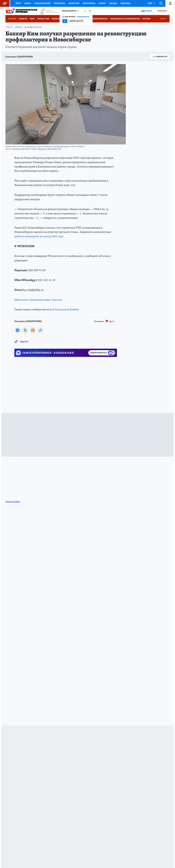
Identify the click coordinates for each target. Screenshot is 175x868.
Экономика (89, 3)
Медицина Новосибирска (95, 19)
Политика (59, 3)
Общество (74, 3)
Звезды (113, 3)
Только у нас (43, 19)
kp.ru (112, 321)
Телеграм (61, 309)
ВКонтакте (21, 300)
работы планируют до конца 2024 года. (39, 236)
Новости (23, 19)
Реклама (162, 11)
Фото (18, 3)
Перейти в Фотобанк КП (49, 149)
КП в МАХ (146, 19)
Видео (28, 3)
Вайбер (74, 309)
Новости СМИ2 (13, 502)
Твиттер (57, 300)
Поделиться (160, 57)
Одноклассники (40, 300)
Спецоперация (42, 3)
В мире (102, 3)
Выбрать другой (76, 21)
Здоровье (126, 3)
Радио (149, 11)
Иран (32, 19)
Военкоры (57, 19)
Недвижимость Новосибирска (125, 19)
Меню (3, 3)
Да (65, 21)
